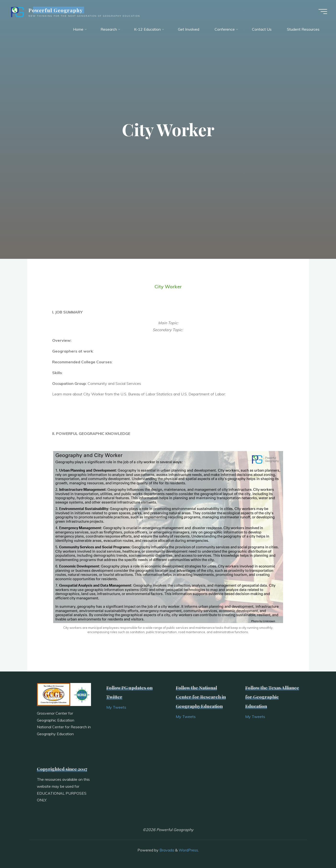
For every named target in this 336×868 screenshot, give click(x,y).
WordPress (188, 850)
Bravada (166, 850)
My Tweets (116, 707)
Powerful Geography (56, 10)
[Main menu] (322, 12)
